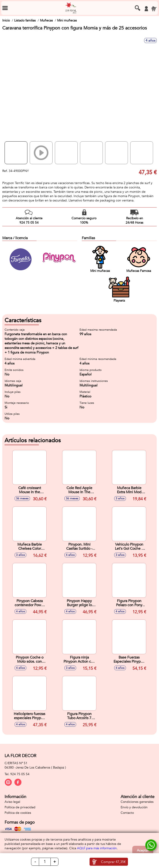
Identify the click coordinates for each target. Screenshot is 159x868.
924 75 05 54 (20, 774)
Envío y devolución (134, 807)
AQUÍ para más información (97, 848)
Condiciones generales (137, 802)
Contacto (127, 813)
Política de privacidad (20, 807)
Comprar (113, 862)
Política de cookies (18, 813)
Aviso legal (12, 802)
